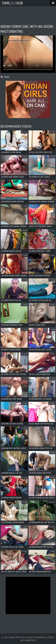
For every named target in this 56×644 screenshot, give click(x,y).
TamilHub (12, 3)
